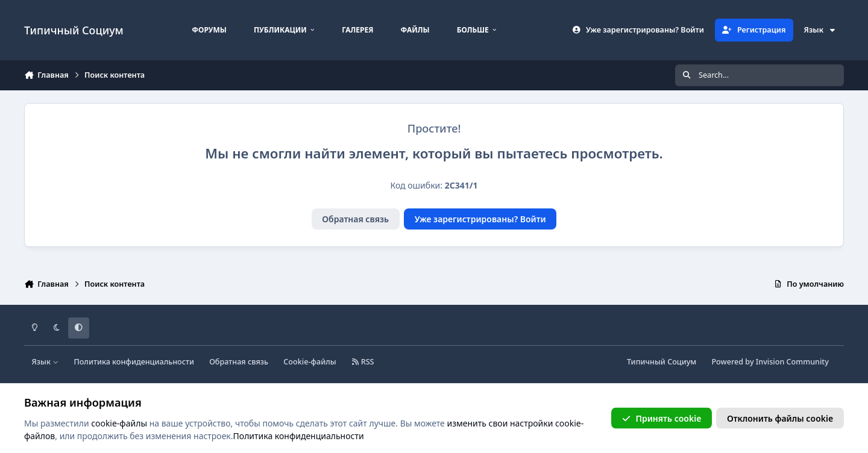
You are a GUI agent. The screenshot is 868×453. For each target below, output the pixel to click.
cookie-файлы (119, 423)
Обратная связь (355, 219)
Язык (820, 30)
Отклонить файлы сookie (780, 418)
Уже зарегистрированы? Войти (480, 219)
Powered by (770, 362)
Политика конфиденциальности (134, 362)
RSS (363, 362)
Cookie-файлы (310, 362)
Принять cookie (662, 418)
